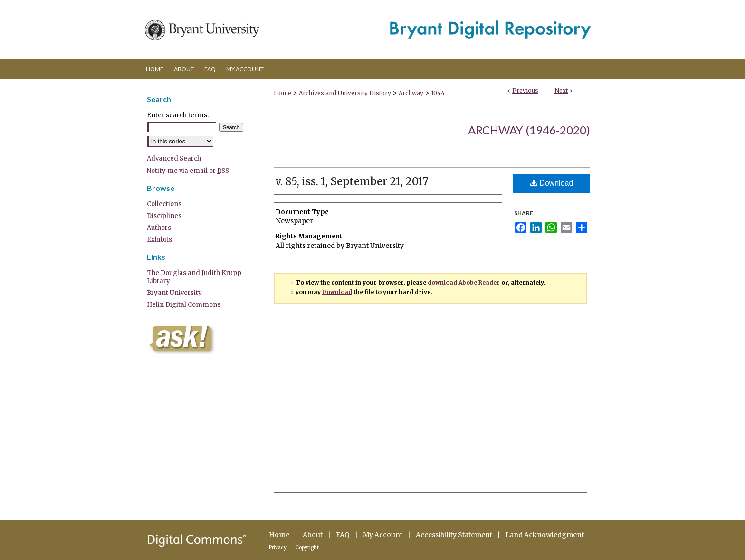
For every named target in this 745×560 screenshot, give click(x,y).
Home (282, 93)
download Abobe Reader (464, 282)
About (313, 535)
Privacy (278, 547)
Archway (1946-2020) (529, 130)
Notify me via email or (188, 171)
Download (552, 183)
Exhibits (159, 240)
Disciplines (164, 216)
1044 (438, 93)
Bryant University (174, 293)
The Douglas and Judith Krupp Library (194, 277)
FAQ (343, 535)
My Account (383, 535)
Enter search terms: (178, 115)
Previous (525, 90)
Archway (411, 93)
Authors (159, 228)
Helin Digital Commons (184, 305)
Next (561, 90)
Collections (164, 204)
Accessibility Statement (454, 535)
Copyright (307, 547)
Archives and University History (345, 93)
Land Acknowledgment (545, 535)
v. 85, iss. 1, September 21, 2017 (352, 181)
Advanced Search (174, 158)
